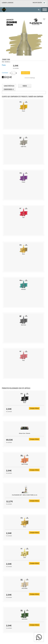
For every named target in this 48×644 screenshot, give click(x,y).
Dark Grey (24, 325)
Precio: (4, 65)
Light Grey (23, 146)
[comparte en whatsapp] (5, 78)
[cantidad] (13, 73)
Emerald (23, 289)
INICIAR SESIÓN (37, 3)
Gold (25, 557)
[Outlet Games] (3, 10)
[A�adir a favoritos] (44, 19)
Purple (23, 182)
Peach (23, 111)
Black (25, 402)
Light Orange (25, 464)
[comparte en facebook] (3, 78)
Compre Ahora (34, 408)
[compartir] (11, 78)
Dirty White (25, 588)
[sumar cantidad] (16, 73)
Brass (23, 254)
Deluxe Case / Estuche (25, 433)
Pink (23, 360)
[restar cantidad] (11, 73)
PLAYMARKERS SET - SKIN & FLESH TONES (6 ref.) (25, 495)
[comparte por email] (8, 78)
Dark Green (25, 619)
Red (23, 217)
